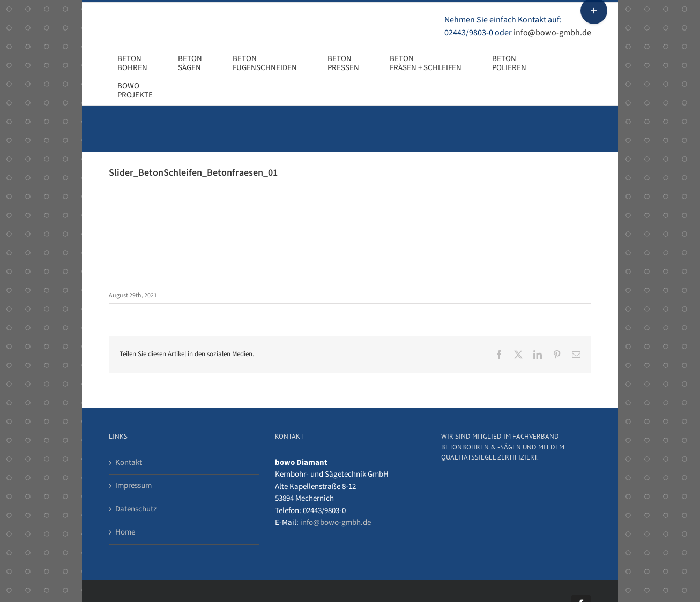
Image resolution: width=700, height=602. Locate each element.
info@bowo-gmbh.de (552, 33)
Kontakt (129, 462)
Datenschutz (136, 509)
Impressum (133, 486)
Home (125, 532)
